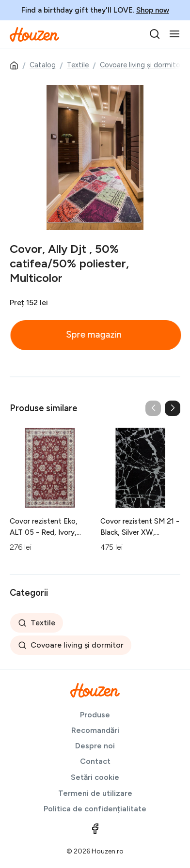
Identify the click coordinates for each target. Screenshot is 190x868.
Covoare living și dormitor (141, 65)
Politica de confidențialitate (95, 809)
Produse (95, 715)
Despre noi (95, 746)
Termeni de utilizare (95, 793)
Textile (78, 65)
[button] (173, 408)
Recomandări (95, 730)
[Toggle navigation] (174, 34)
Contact (95, 761)
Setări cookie (95, 777)
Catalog (43, 65)
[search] (155, 34)
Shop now (153, 10)
